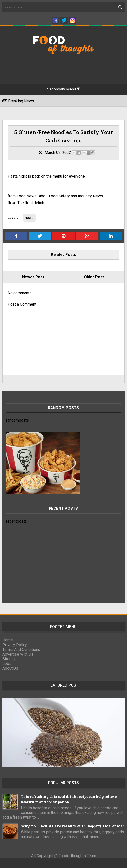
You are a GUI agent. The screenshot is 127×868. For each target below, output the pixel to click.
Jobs (7, 664)
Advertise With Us (18, 654)
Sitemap (10, 659)
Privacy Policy (15, 645)
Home (8, 640)
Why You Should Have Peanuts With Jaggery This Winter (72, 826)
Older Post (94, 277)
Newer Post (33, 277)
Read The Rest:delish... (27, 203)
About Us (10, 668)
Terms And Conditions (21, 650)
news (29, 218)
